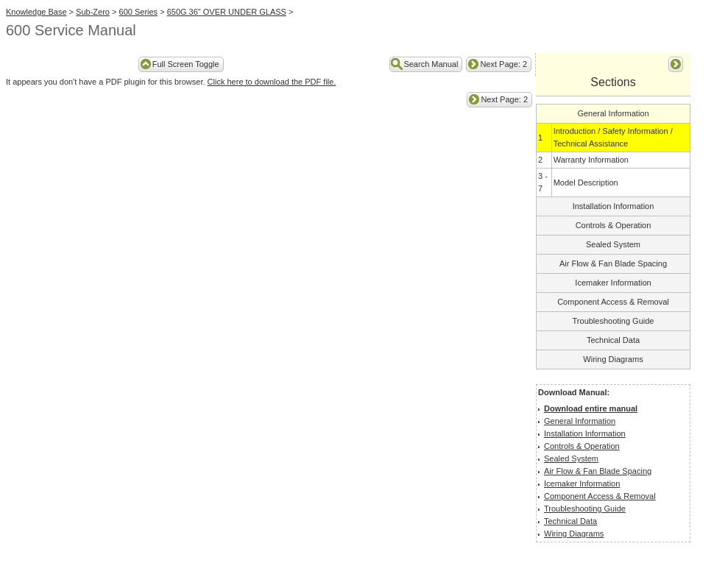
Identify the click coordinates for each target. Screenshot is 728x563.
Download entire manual (591, 408)
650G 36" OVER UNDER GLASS (227, 12)
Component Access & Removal (613, 302)
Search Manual (431, 64)
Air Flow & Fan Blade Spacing (613, 263)
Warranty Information (591, 160)
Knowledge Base (36, 12)
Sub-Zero (93, 12)
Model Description (586, 183)
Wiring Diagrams (613, 359)
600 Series (139, 12)
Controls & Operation (614, 225)
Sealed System (613, 244)
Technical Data (613, 340)
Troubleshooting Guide (614, 321)
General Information (613, 113)
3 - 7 (543, 182)
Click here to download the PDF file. (272, 82)
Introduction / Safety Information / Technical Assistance (613, 137)
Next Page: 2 (503, 64)
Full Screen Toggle (186, 64)
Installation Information (614, 206)
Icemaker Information (613, 283)
